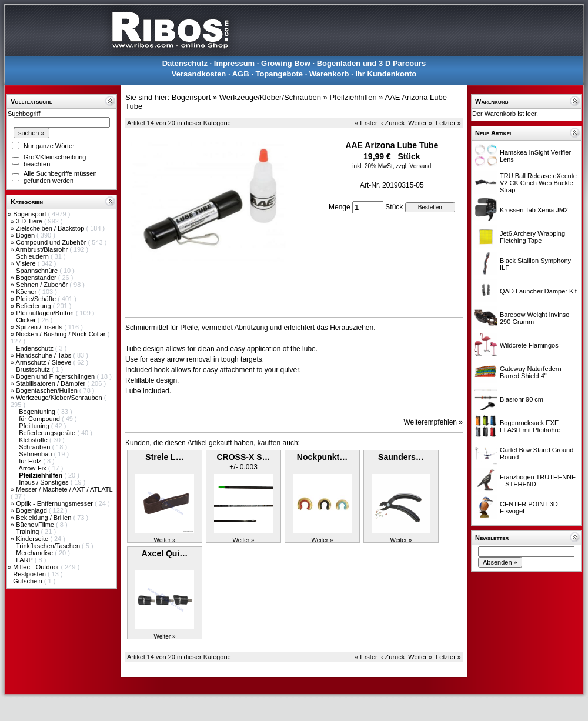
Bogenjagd (32, 510)
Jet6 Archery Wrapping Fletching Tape (532, 237)
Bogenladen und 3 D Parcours (372, 63)
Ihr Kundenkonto (386, 74)
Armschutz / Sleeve (45, 362)
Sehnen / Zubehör (43, 285)
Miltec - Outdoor (37, 567)
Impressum (234, 63)
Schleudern (33, 256)
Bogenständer (37, 278)
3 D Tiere (30, 221)
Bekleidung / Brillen (44, 518)
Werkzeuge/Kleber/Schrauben (60, 398)
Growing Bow (286, 63)
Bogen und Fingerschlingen (56, 376)
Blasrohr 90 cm (522, 399)
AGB (241, 74)
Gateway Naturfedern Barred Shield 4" (531, 372)
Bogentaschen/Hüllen (48, 390)
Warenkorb (329, 74)
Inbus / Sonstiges (44, 482)
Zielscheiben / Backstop (51, 228)
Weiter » (420, 123)
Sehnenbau (36, 454)
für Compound (40, 419)
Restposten (30, 574)
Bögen (26, 235)
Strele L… (164, 457)
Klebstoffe (34, 440)
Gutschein (29, 581)
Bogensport (30, 214)
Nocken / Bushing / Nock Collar (61, 334)
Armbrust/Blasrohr (43, 249)
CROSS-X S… (243, 457)
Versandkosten (199, 74)
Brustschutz (34, 369)
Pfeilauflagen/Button (46, 313)
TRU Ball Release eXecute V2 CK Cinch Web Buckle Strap (538, 183)
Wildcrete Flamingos (529, 345)
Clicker (27, 320)
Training (28, 532)
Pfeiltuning (35, 426)
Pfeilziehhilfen (353, 97)
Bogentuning (38, 412)
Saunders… (401, 457)
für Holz (31, 461)
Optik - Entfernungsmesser (55, 503)
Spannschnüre (38, 271)
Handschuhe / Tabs (44, 355)
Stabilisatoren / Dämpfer (51, 383)
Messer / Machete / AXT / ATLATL (64, 489)
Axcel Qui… (165, 553)
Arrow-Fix (34, 468)
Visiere (26, 263)
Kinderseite (33, 539)
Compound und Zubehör (52, 242)
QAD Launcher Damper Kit (538, 291)
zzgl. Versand (413, 166)
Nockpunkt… (322, 457)
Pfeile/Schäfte (37, 299)
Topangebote (279, 74)
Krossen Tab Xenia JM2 (534, 210)
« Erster (366, 123)
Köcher (27, 292)
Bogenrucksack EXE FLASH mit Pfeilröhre (530, 426)
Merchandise (35, 553)
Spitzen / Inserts (40, 327)
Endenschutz (36, 348)
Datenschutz (185, 63)
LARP (25, 560)
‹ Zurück (393, 123)
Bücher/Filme (36, 525)
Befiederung (34, 306)
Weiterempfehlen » (434, 422)
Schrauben (35, 447)
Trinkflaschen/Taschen (49, 546)
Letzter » (448, 123)
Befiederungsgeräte (48, 433)
